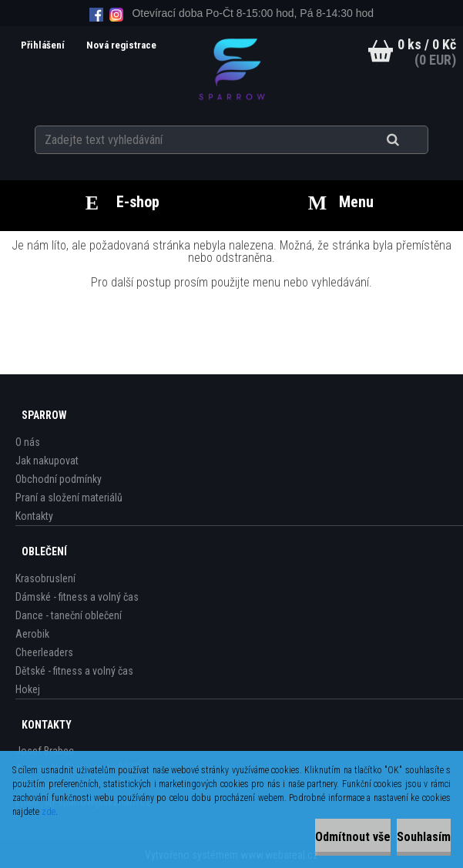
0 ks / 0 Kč (427, 44)
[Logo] (231, 69)
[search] (412, 140)
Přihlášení (44, 45)
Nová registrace (121, 45)
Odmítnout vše (353, 837)
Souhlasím (424, 837)
